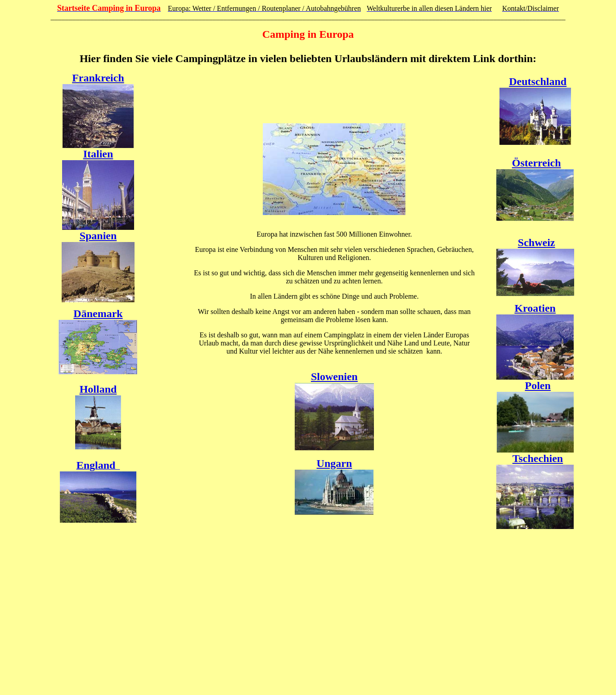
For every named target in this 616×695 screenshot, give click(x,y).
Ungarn (335, 463)
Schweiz (537, 242)
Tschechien (538, 458)
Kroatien (535, 308)
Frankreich (98, 78)
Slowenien (334, 377)
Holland (98, 389)
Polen (538, 386)
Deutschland (538, 81)
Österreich (537, 163)
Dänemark (98, 314)
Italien (98, 154)
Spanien (98, 236)
